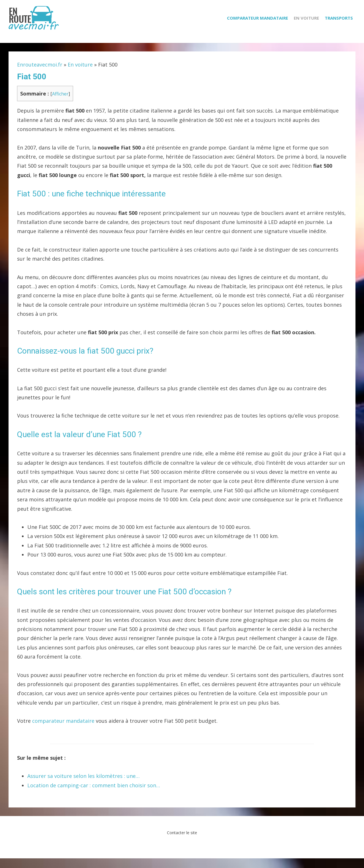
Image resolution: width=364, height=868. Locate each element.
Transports (341, 26)
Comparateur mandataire (260, 26)
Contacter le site (182, 842)
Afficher (60, 103)
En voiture (309, 26)
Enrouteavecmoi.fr (40, 74)
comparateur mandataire (63, 730)
